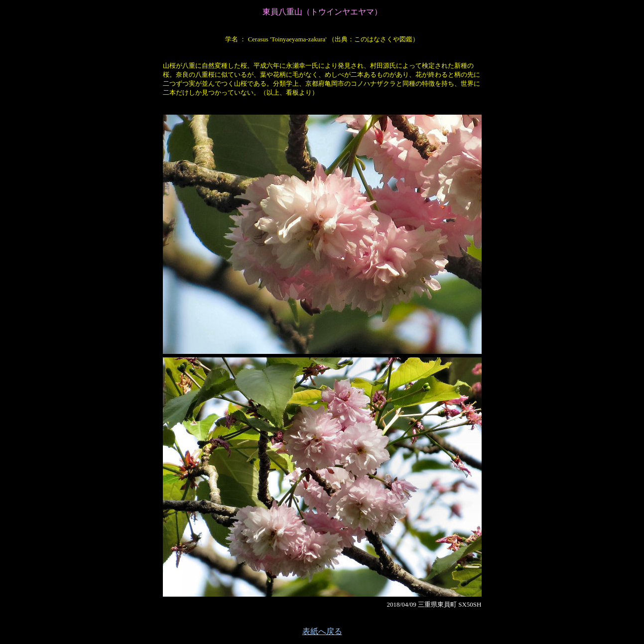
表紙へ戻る (322, 631)
